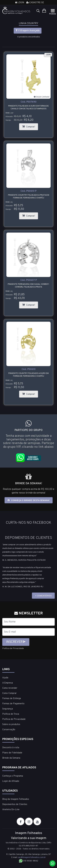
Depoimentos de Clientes (15, 804)
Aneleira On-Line (11, 810)
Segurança (8, 709)
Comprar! (30, 126)
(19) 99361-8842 (28, 861)
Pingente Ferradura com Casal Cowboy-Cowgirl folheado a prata (29, 286)
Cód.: (29, 102)
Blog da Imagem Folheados (16, 799)
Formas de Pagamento (13, 704)
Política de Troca (11, 714)
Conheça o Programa (13, 776)
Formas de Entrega (12, 699)
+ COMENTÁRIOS (43, 596)
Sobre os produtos (11, 724)
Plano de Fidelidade (12, 753)
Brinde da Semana (11, 758)
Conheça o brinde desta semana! (29, 500)
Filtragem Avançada (28, 31)
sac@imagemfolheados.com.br (32, 857)
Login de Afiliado (11, 781)
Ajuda (5, 678)
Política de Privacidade (13, 648)
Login (20, 3)
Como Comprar (9, 693)
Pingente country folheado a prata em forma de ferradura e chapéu (29, 197)
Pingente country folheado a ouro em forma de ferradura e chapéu (28, 375)
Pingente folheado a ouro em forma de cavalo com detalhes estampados (28, 107)
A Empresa (8, 683)
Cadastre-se (35, 3)
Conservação (9, 730)
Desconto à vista (11, 748)
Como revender (10, 688)
